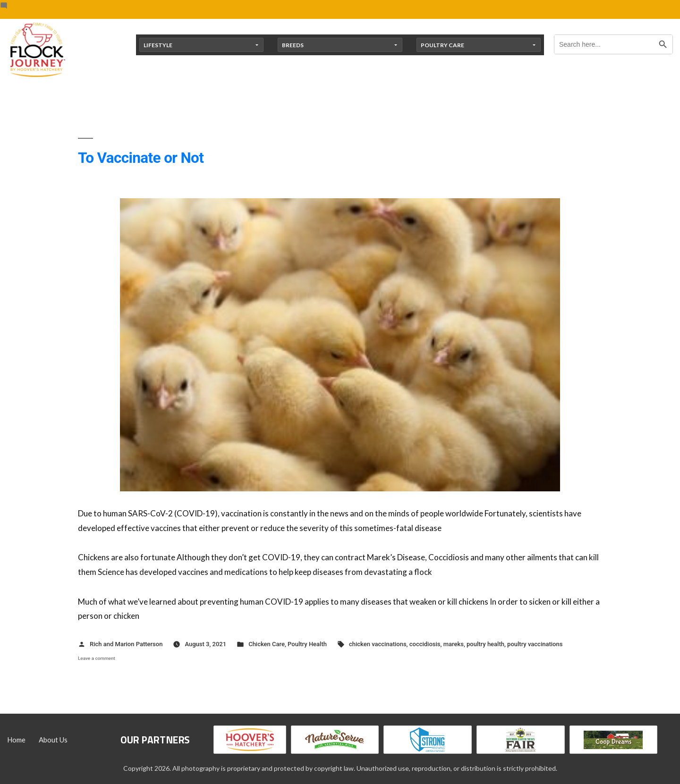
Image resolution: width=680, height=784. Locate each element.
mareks (454, 644)
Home (16, 740)
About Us (53, 740)
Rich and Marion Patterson (126, 644)
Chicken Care (267, 644)
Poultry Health (307, 644)
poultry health (485, 644)
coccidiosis (425, 644)
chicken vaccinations (378, 644)
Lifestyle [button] (158, 45)
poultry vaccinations (535, 644)
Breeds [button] (293, 45)
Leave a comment (97, 658)
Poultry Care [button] (442, 45)
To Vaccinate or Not (141, 158)
